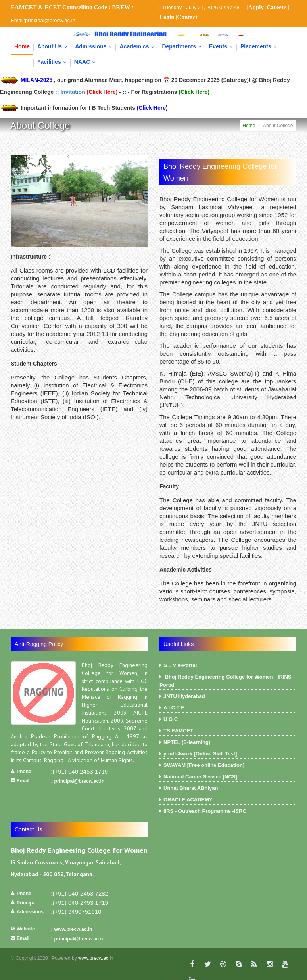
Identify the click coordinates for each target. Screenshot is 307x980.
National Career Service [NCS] (228, 778)
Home (22, 46)
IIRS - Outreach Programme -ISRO (228, 812)
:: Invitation (87, 92)
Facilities (54, 62)
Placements (260, 46)
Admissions (95, 46)
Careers (277, 7)
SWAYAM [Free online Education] (228, 766)
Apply (256, 7)
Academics (139, 46)
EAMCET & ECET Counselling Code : (70, 7)
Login (167, 17)
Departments (183, 46)
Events (223, 46)
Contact (187, 17)
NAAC (87, 62)
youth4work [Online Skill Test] (228, 755)
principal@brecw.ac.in (80, 781)
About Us (54, 46)
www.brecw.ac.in (73, 929)
